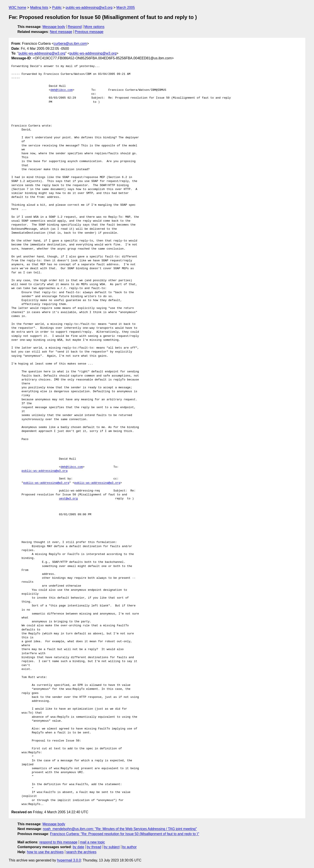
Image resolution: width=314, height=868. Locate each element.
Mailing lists (39, 8)
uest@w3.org (68, 499)
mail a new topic (93, 842)
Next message (61, 32)
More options (95, 27)
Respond (75, 27)
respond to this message (58, 842)
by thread (94, 847)
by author (129, 847)
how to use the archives (45, 852)
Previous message (89, 32)
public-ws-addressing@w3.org (89, 8)
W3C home (17, 8)
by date (78, 847)
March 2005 (126, 8)
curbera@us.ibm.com (70, 44)
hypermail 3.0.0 (69, 860)
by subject (112, 847)
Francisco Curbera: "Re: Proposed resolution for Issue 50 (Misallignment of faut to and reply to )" (125, 834)
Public (57, 8)
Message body (54, 27)
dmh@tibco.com (61, 90)
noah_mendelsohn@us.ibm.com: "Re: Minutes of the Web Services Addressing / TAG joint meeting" (120, 829)
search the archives (81, 852)
